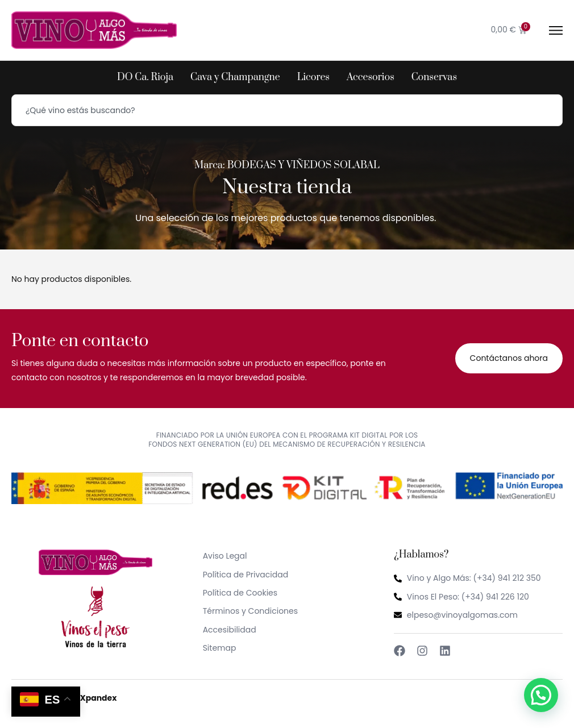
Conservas (434, 78)
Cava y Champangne (235, 78)
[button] (541, 695)
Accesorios (371, 78)
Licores (313, 78)
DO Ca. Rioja (145, 78)
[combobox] (287, 110)
